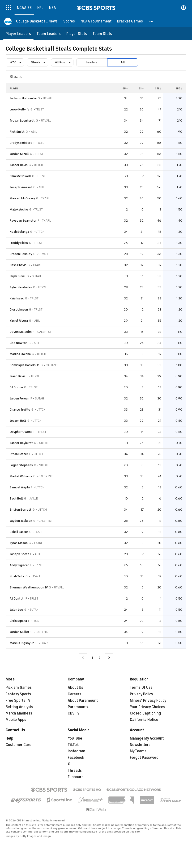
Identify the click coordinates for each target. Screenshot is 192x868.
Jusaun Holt (18, 421)
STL (158, 88)
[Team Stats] (102, 34)
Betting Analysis (19, 707)
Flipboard (76, 777)
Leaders (92, 62)
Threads (75, 771)
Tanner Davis (19, 165)
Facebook (76, 758)
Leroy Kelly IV (19, 109)
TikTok (73, 745)
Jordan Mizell (19, 154)
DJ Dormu (16, 387)
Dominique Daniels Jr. (25, 365)
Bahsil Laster (19, 532)
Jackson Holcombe (23, 98)
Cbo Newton (19, 343)
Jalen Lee (16, 610)
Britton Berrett (21, 510)
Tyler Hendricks (21, 287)
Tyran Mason (19, 543)
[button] (152, 21)
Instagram (77, 751)
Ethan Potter (19, 454)
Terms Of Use (141, 688)
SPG (179, 88)
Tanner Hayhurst (21, 443)
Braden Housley (21, 254)
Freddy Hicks (19, 243)
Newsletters (140, 745)
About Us (75, 688)
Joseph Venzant (21, 187)
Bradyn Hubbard (21, 143)
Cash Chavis (18, 265)
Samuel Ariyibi (20, 487)
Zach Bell (16, 498)
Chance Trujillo (20, 410)
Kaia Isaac (17, 298)
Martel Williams (21, 476)
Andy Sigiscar (19, 565)
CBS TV (74, 713)
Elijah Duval (18, 276)
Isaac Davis (18, 376)
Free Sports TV (18, 701)
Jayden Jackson (21, 521)
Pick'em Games (19, 688)
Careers (75, 694)
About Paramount (83, 701)
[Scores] (69, 21)
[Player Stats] (77, 34)
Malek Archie (19, 209)
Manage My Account (147, 738)
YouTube (75, 738)
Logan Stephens (21, 465)
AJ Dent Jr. (17, 598)
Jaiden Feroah (19, 398)
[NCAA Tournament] (96, 21)
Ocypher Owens (21, 432)
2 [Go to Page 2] (99, 658)
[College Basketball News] (37, 21)
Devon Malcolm (21, 332)
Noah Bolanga (19, 232)
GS (141, 88)
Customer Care (19, 745)
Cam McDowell (20, 176)
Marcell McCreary (22, 198)
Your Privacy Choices (147, 707)
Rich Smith (17, 132)
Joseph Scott (19, 554)
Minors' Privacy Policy (148, 701)
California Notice (144, 720)
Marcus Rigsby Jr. (22, 643)
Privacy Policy (141, 694)
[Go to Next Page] (109, 658)
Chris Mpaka (18, 621)
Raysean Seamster (23, 221)
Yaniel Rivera (19, 321)
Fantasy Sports (18, 694)
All (123, 62)
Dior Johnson (19, 309)
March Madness (19, 713)
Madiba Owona (20, 354)
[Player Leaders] (18, 34)
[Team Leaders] (49, 34)
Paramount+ (78, 707)
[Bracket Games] (130, 21)
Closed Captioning (145, 713)
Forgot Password (144, 758)
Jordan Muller (19, 632)
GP (125, 88)
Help (9, 738)
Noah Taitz (17, 576)
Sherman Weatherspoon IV (29, 587)
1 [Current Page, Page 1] (92, 658)
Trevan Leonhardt (22, 121)
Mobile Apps (16, 720)
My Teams (138, 751)
